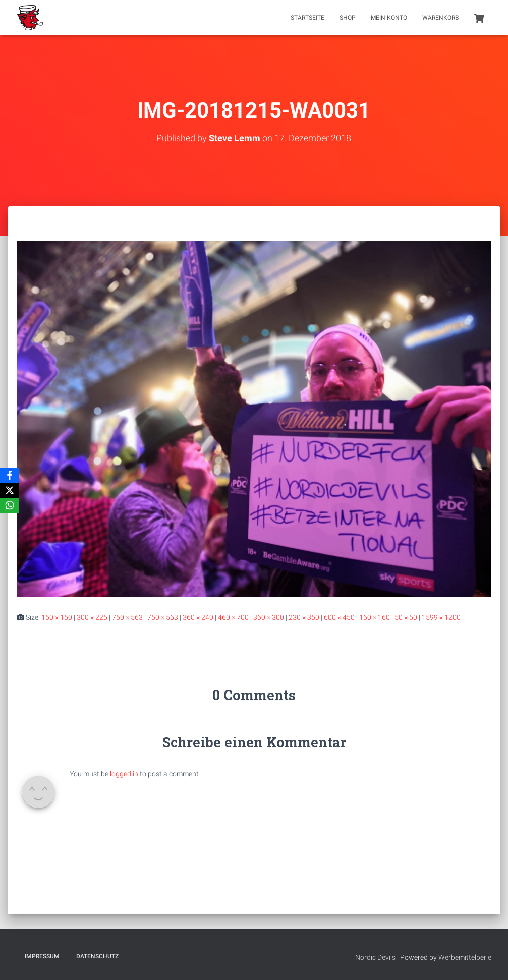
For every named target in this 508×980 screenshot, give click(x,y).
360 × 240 (198, 617)
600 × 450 (339, 617)
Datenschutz (97, 956)
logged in (124, 774)
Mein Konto (389, 18)
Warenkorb (440, 18)
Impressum (42, 956)
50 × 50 (406, 617)
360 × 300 (269, 617)
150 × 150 (57, 617)
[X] (10, 490)
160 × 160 (375, 617)
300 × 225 (92, 617)
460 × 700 (233, 617)
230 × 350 (304, 617)
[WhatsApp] (10, 505)
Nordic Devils (375, 957)
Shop (348, 18)
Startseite (307, 18)
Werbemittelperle (465, 957)
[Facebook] (10, 475)
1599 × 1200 (441, 617)
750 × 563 (127, 617)
